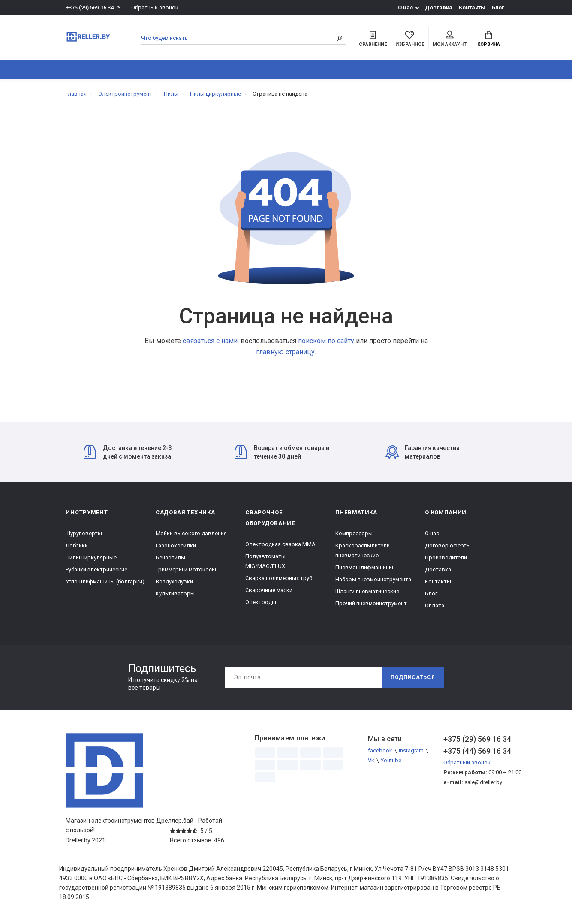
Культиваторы (175, 593)
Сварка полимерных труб (279, 578)
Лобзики (77, 545)
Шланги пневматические (367, 591)
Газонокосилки (176, 545)
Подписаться (413, 677)
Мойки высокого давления (191, 533)
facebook (380, 750)
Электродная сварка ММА (280, 544)
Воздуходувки (174, 581)
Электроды (261, 602)
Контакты (472, 8)
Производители (446, 557)
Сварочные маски (269, 590)
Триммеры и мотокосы (186, 569)
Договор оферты (448, 545)
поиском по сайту (326, 341)
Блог (498, 8)
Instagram (411, 750)
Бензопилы (170, 557)
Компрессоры (354, 533)
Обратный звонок (155, 8)
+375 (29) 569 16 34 (90, 8)
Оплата (435, 605)
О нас (406, 8)
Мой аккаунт (450, 39)
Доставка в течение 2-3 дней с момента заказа (128, 452)
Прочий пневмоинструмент (371, 603)
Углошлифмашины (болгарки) (105, 581)
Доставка (439, 8)
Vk (371, 760)
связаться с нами (210, 341)
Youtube (391, 760)
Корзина (489, 39)
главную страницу (285, 352)
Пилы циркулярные (91, 557)
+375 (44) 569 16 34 (475, 751)
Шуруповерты (84, 533)
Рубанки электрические (96, 569)
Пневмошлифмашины (364, 567)
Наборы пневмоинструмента (373, 579)
